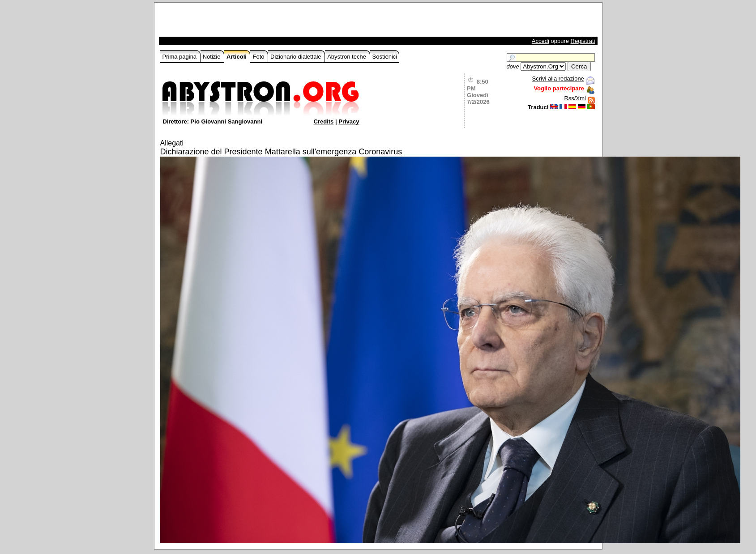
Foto (259, 57)
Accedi (540, 41)
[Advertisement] (265, 22)
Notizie (212, 57)
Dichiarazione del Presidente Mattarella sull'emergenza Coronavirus (281, 152)
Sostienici (385, 57)
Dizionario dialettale (297, 57)
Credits (324, 121)
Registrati (583, 41)
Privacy (349, 121)
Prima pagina (180, 57)
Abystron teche (347, 57)
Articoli (237, 57)
